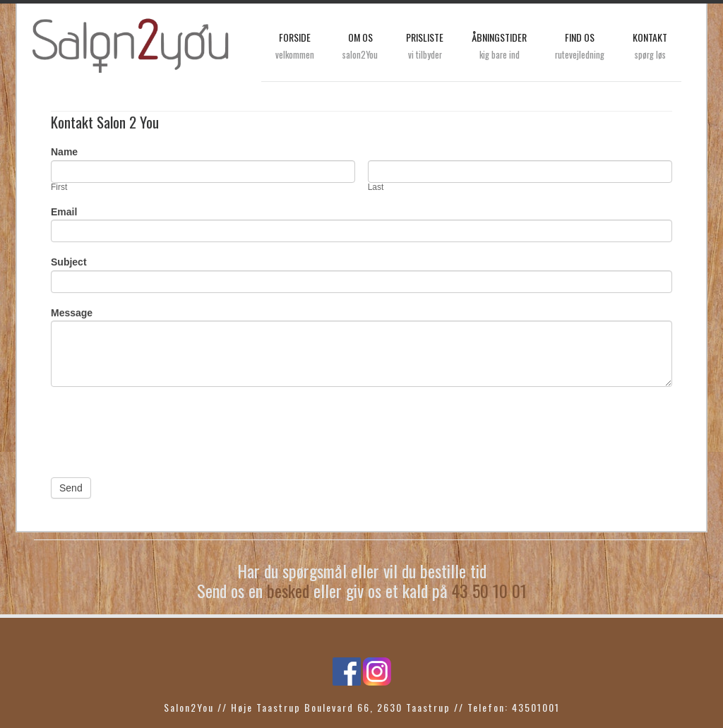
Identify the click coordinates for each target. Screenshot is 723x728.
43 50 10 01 (489, 590)
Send (71, 488)
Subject (69, 262)
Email (64, 212)
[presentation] (158, 429)
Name (64, 152)
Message (72, 313)
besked (288, 590)
